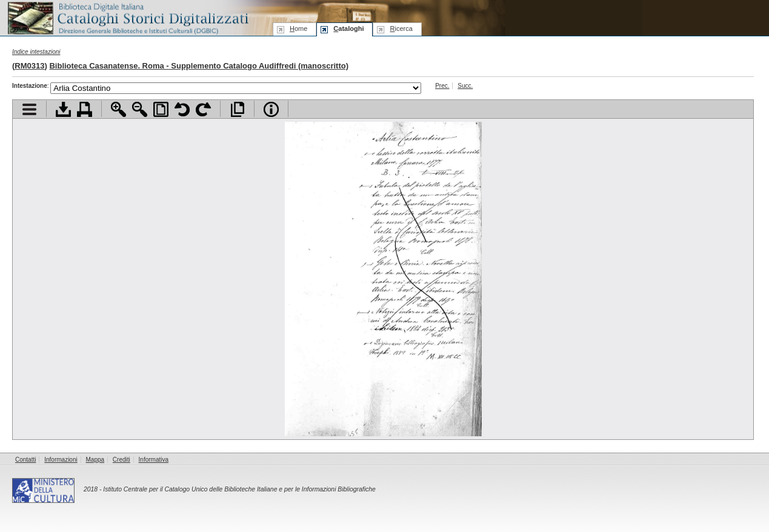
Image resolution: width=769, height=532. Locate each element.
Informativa (154, 460)
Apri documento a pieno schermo (237, 109)
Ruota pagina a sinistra (182, 109)
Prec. (442, 86)
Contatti (25, 460)
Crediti (122, 460)
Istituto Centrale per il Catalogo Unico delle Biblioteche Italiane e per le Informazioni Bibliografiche (239, 489)
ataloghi (348, 28)
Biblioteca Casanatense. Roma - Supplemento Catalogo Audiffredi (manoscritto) (199, 66)
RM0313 (29, 66)
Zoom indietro (140, 109)
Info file (271, 109)
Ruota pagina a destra (203, 109)
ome (298, 28)
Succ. (465, 86)
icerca (401, 28)
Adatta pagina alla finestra (161, 109)
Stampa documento (85, 109)
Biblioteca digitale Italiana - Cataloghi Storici (127, 17)
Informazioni (61, 460)
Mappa (95, 460)
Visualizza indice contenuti (29, 109)
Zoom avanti (118, 109)
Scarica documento (63, 109)
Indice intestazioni (36, 52)
